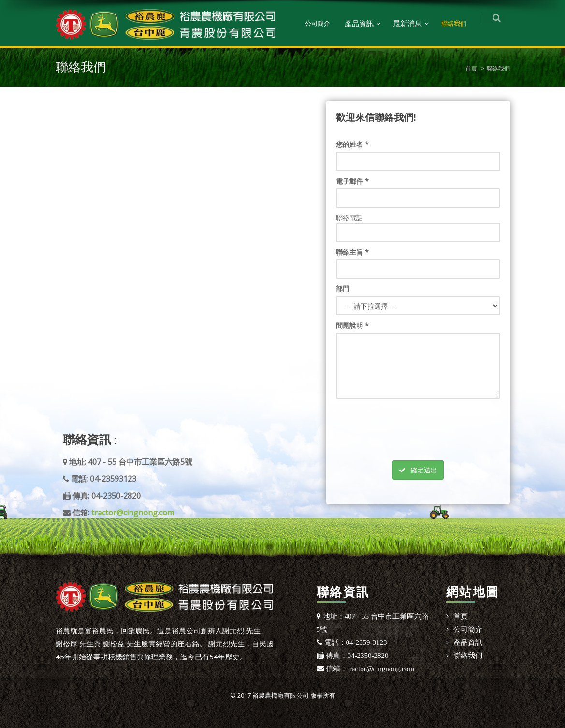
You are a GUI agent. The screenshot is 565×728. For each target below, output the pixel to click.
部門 (343, 289)
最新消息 (411, 23)
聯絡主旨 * (352, 252)
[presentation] (417, 422)
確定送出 (418, 470)
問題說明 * (352, 325)
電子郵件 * (352, 181)
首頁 (471, 68)
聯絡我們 (458, 23)
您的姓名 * (352, 144)
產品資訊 (363, 23)
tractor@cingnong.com (133, 513)
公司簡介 (321, 23)
